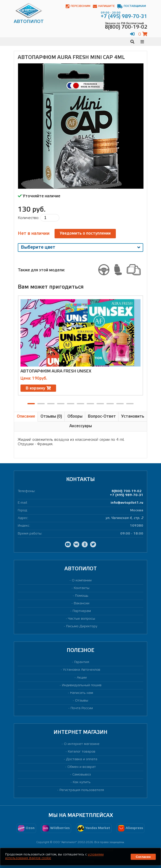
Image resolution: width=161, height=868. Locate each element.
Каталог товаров (82, 752)
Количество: (28, 218)
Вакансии (82, 603)
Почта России (82, 708)
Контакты (82, 588)
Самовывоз (82, 775)
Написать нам (82, 693)
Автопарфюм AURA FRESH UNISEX (56, 371)
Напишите (104, 6)
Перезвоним (78, 6)
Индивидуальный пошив (82, 685)
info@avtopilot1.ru (127, 503)
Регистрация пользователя (82, 790)
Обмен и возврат (82, 767)
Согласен (143, 857)
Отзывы (82, 701)
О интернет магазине (82, 744)
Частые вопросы (82, 619)
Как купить (82, 782)
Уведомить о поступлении (85, 233)
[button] (31, 404)
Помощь (82, 596)
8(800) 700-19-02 (127, 491)
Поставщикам (132, 6)
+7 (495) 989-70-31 (127, 495)
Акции (82, 678)
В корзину (38, 388)
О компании (82, 581)
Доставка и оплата (82, 759)
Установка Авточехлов (82, 670)
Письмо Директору (82, 626)
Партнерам (82, 611)
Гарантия (82, 662)
